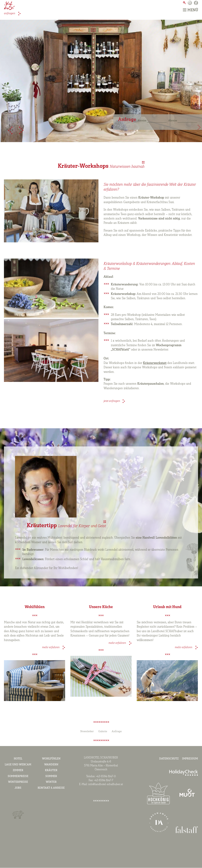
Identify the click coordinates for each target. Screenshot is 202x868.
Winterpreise (18, 782)
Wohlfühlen (51, 759)
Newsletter (87, 732)
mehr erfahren (51, 647)
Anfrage (117, 732)
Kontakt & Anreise (51, 788)
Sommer (51, 776)
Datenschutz (169, 759)
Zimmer (18, 770)
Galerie (103, 732)
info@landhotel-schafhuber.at (106, 785)
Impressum (190, 759)
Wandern (51, 765)
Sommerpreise (18, 776)
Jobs (18, 788)
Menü (190, 10)
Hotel (18, 759)
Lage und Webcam (18, 765)
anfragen (10, 14)
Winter (51, 782)
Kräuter (51, 770)
